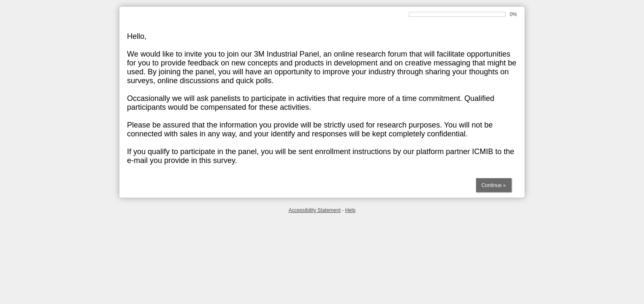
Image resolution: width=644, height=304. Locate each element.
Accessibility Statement (315, 210)
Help (350, 210)
